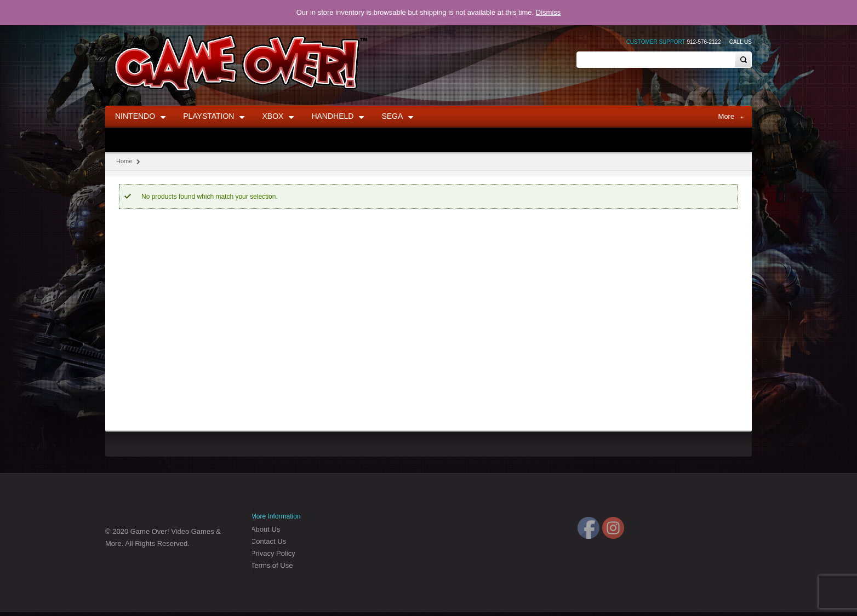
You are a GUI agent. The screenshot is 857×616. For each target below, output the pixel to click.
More (731, 117)
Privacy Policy (273, 553)
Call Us (741, 42)
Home (124, 161)
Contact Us (268, 541)
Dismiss (549, 12)
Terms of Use (272, 565)
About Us (265, 529)
